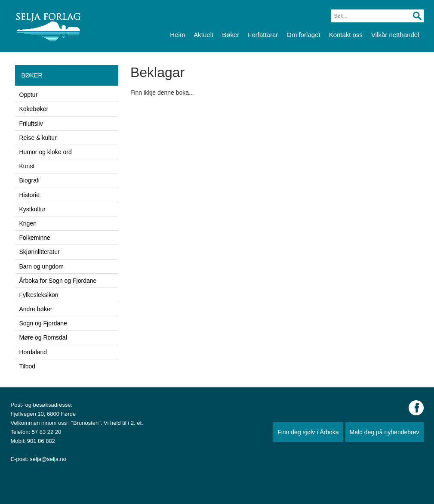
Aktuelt (203, 35)
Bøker (231, 35)
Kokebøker (34, 109)
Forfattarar (263, 35)
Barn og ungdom (42, 266)
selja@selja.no (48, 459)
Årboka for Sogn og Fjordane (58, 281)
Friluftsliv (31, 124)
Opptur (29, 95)
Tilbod (28, 366)
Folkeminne (35, 238)
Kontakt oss (346, 35)
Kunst (27, 166)
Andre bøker (36, 309)
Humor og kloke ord (46, 152)
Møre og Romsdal (43, 337)
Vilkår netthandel (395, 35)
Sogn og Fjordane (43, 323)
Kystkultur (32, 209)
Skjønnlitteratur (40, 252)
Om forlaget (303, 35)
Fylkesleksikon (39, 295)
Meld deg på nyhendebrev (385, 432)
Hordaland (33, 352)
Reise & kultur (38, 138)
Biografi (29, 180)
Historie (29, 195)
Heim (177, 35)
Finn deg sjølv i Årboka (308, 432)
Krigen (28, 223)
